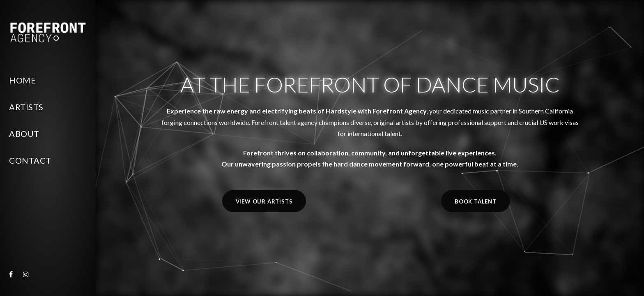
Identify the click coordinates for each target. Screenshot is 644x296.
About (24, 134)
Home (22, 80)
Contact (30, 160)
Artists (26, 107)
